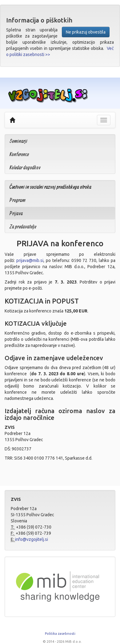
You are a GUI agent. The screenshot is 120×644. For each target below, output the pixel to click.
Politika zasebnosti (60, 634)
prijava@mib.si (30, 260)
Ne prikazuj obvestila (86, 32)
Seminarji (18, 141)
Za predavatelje (23, 226)
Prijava (16, 213)
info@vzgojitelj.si (32, 539)
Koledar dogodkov (25, 167)
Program (18, 200)
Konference (19, 154)
